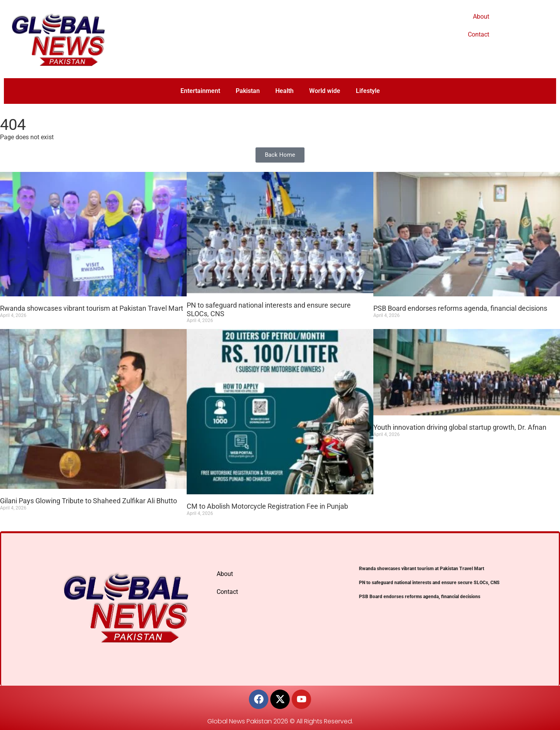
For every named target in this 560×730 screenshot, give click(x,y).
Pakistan (248, 91)
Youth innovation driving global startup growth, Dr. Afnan (460, 427)
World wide (325, 91)
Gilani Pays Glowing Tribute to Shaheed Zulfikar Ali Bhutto (88, 501)
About (481, 17)
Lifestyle (368, 91)
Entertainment (200, 91)
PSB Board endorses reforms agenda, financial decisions (460, 308)
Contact (479, 34)
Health (284, 91)
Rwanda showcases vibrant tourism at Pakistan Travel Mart (92, 308)
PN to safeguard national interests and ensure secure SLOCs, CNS (429, 583)
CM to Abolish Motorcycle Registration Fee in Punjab (267, 506)
